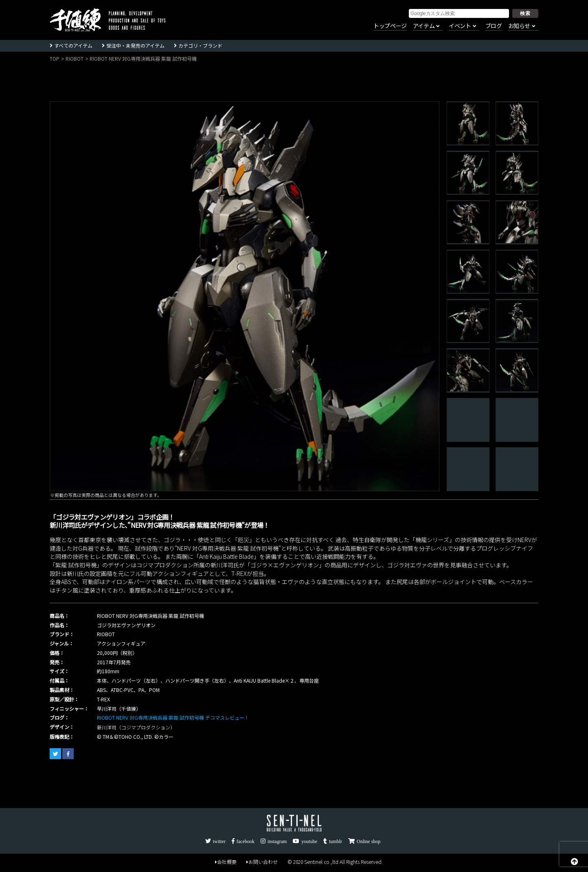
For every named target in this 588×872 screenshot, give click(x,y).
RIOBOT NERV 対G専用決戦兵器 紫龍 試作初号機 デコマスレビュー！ (173, 717)
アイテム (424, 26)
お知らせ (519, 26)
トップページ (390, 26)
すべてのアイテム (73, 45)
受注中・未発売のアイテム (135, 45)
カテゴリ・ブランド (200, 45)
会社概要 (226, 862)
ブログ (494, 26)
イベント (460, 26)
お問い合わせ (262, 862)
